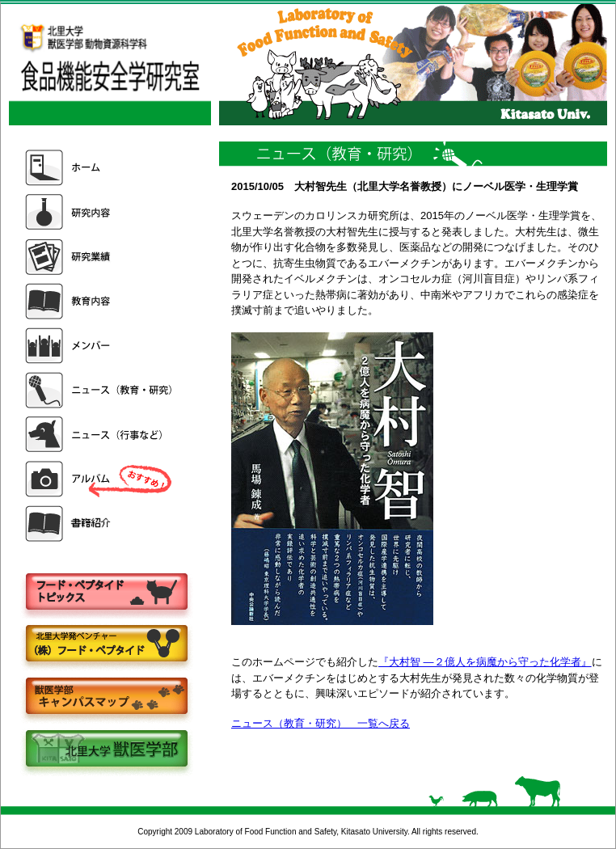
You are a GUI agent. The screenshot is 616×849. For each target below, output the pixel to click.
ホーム (100, 168)
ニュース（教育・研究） (100, 390)
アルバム (100, 479)
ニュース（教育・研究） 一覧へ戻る (321, 723)
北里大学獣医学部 (106, 750)
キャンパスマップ (106, 697)
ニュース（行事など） (100, 435)
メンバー (100, 346)
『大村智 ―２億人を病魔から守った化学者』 (485, 662)
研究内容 (100, 212)
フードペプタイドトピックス (106, 592)
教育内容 (100, 301)
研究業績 (100, 257)
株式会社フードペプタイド (106, 645)
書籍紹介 (100, 524)
